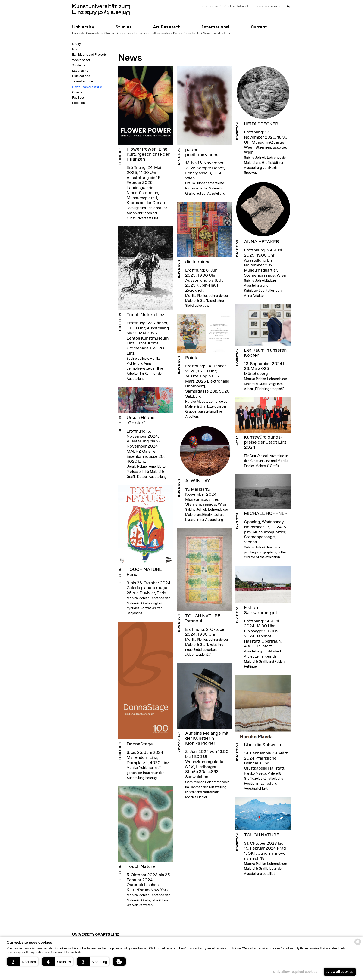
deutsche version (269, 6)
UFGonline (228, 6)
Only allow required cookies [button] (295, 972)
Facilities (78, 98)
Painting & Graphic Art (187, 33)
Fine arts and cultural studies (152, 33)
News (76, 49)
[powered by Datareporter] (358, 945)
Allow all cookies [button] (340, 972)
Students (79, 65)
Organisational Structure (101, 33)
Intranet (243, 6)
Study (77, 44)
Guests (77, 92)
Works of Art (81, 60)
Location (79, 103)
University (78, 33)
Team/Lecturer (83, 81)
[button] (23, 961)
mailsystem (210, 6)
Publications (81, 76)
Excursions (80, 71)
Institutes (125, 33)
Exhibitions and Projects (89, 55)
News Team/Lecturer (217, 33)
